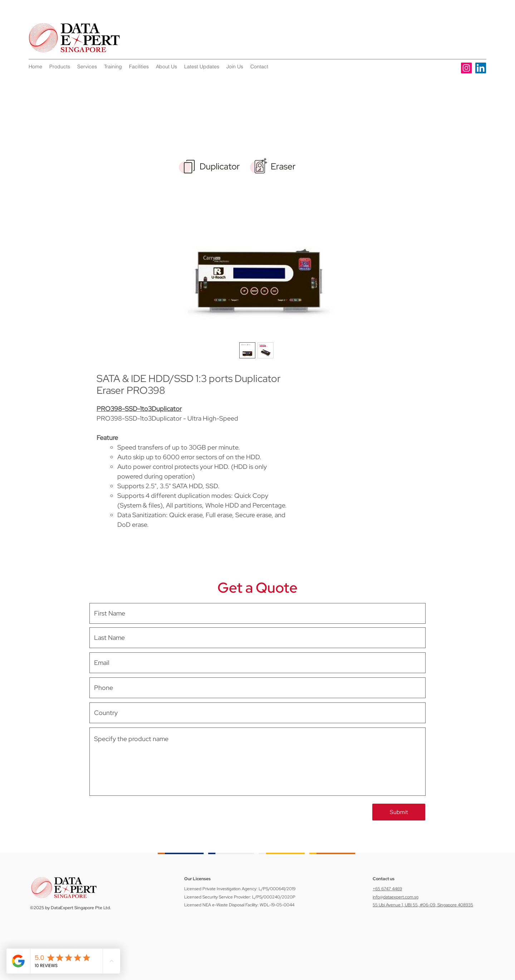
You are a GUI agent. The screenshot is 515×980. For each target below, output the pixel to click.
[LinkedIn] (481, 68)
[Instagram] (466, 68)
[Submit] (399, 812)
